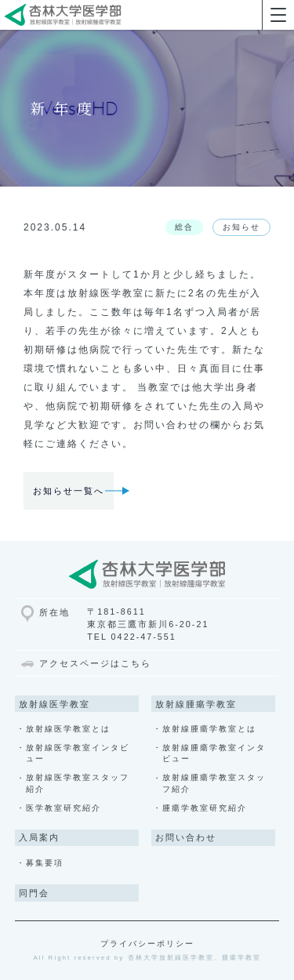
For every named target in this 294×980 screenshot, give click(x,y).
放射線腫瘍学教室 (196, 704)
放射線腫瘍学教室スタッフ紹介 (214, 783)
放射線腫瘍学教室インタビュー (214, 753)
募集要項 (45, 863)
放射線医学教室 (54, 704)
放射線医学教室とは (68, 729)
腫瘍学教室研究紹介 (205, 808)
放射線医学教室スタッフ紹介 (78, 783)
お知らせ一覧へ (69, 491)
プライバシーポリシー (147, 944)
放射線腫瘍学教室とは (209, 729)
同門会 (34, 893)
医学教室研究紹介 (64, 808)
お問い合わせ (186, 837)
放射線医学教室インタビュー (78, 753)
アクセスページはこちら (95, 663)
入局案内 (39, 837)
